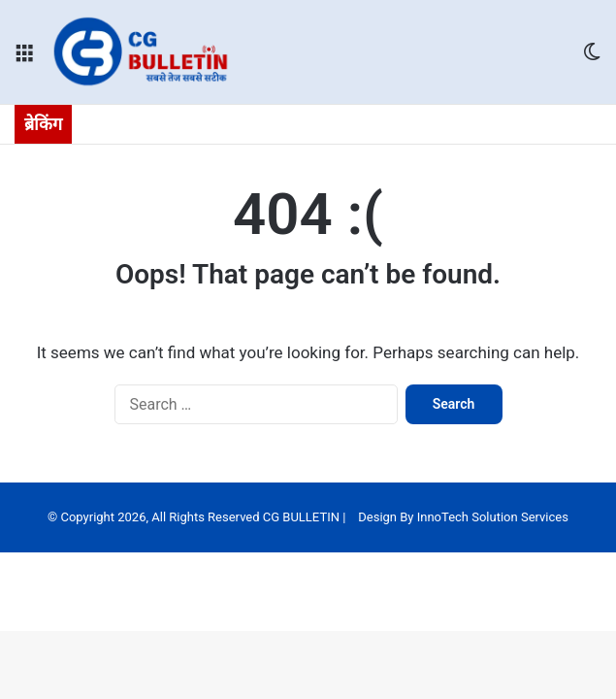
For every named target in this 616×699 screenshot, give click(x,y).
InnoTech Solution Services (493, 517)
